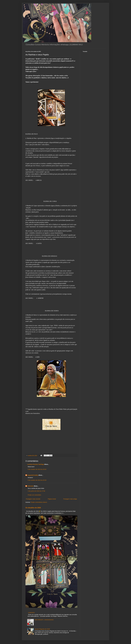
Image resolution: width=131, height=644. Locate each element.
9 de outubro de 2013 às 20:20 (37, 480)
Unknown (30, 486)
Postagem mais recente (33, 499)
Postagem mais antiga (70, 499)
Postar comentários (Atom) (39, 502)
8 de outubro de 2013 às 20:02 (37, 469)
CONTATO (31, 613)
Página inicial (52, 499)
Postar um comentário (34, 495)
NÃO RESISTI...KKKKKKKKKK (44, 620)
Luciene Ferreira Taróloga (36, 464)
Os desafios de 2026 (33, 508)
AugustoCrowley (33, 475)
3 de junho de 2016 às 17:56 (36, 491)
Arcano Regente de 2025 (42, 629)
